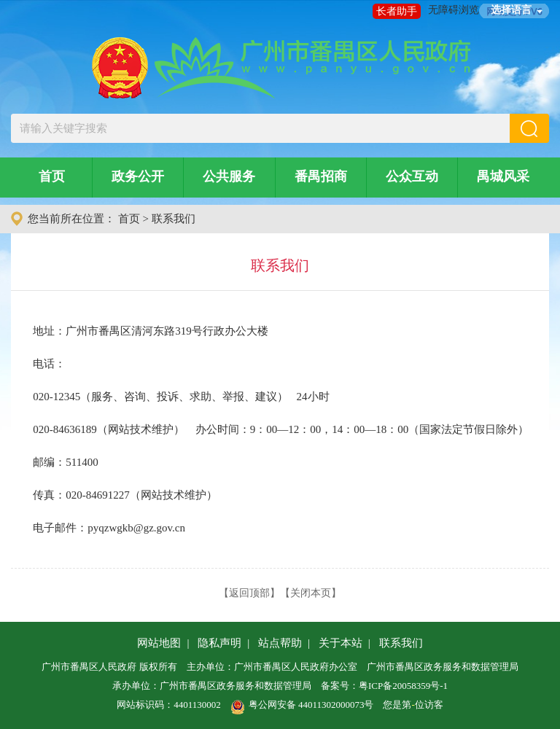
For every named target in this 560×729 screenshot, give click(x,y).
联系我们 (174, 219)
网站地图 (159, 643)
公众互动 (412, 176)
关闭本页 (311, 593)
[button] (529, 128)
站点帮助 (280, 643)
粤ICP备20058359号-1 (403, 686)
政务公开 (138, 176)
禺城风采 (503, 176)
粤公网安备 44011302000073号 (302, 705)
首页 (52, 176)
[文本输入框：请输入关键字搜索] (260, 128)
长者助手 (397, 11)
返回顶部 (249, 593)
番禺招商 (321, 176)
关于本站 (341, 643)
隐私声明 (219, 643)
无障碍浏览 (454, 10)
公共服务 (229, 176)
